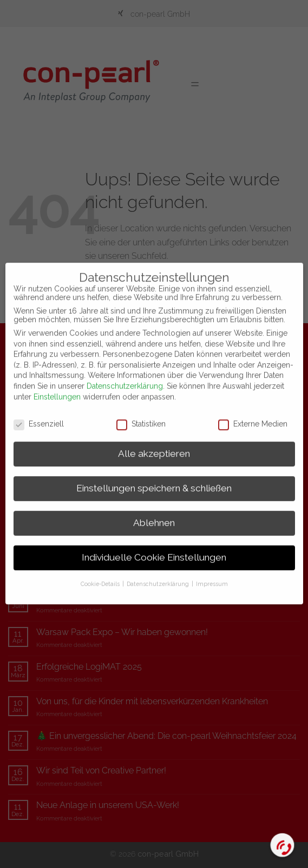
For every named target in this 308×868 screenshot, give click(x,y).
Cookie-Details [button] (101, 572)
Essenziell (39, 412)
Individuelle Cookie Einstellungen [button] (154, 546)
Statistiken (141, 412)
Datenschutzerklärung (125, 375)
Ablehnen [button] (154, 512)
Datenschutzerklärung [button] (159, 572)
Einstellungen (57, 385)
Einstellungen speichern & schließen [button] (154, 477)
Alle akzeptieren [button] (154, 442)
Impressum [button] (212, 572)
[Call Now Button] (283, 845)
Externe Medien (253, 412)
